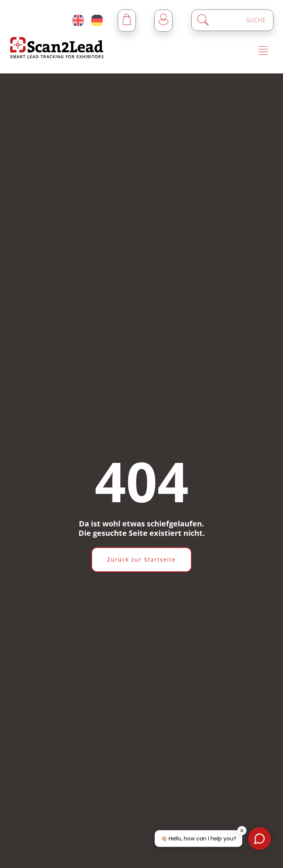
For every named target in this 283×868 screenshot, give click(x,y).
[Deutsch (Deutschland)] (97, 20)
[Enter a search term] (239, 20)
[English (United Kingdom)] (78, 20)
